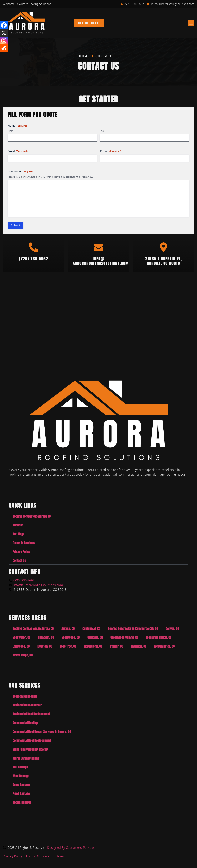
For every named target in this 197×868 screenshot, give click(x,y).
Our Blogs (18, 534)
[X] (4, 33)
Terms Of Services (24, 543)
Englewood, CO (71, 637)
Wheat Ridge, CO (23, 655)
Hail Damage (20, 767)
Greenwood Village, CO (124, 637)
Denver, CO (172, 629)
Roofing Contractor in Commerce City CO (133, 629)
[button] (191, 23)
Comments (21, 171)
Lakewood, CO (21, 646)
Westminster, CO (164, 646)
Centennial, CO (91, 629)
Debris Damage (22, 802)
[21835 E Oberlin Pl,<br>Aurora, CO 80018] (164, 247)
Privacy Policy (21, 552)
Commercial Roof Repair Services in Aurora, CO (42, 732)
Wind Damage (21, 776)
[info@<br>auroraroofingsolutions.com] (98, 247)
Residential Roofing (25, 696)
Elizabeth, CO (46, 637)
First (10, 131)
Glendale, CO (95, 637)
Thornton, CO (139, 646)
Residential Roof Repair (27, 705)
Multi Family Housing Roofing (30, 749)
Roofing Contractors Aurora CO (32, 516)
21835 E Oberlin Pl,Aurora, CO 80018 (164, 261)
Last (102, 131)
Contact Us (19, 561)
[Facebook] (4, 25)
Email (18, 151)
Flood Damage (21, 794)
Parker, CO (117, 646)
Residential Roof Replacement (31, 714)
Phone (111, 151)
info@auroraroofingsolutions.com (101, 261)
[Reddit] (4, 48)
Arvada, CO (68, 629)
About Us (18, 525)
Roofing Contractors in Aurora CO (33, 629)
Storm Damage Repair (26, 758)
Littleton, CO (45, 646)
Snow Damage (21, 785)
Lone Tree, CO (68, 646)
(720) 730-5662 (34, 259)
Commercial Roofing (25, 723)
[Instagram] (4, 41)
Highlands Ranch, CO (159, 637)
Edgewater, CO (21, 637)
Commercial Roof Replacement (32, 741)
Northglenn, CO (93, 646)
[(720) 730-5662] (33, 247)
